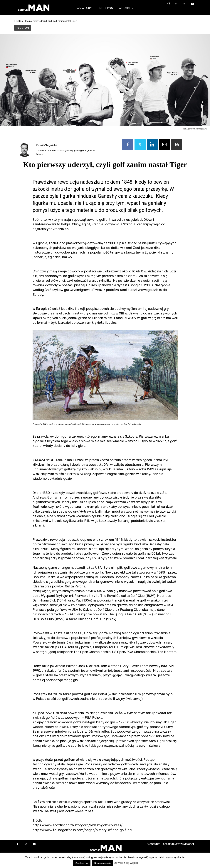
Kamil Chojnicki (46, 145)
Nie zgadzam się (103, 863)
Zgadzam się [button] (82, 863)
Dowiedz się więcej (126, 863)
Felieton (19, 21)
